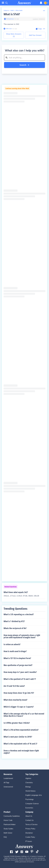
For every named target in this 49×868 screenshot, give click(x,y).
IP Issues (29, 841)
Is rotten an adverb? (12, 644)
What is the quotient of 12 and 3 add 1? (20, 679)
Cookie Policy (30, 837)
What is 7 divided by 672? (14, 621)
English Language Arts (34, 795)
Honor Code (8, 820)
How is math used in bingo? (15, 651)
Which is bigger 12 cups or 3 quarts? (19, 707)
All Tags (6, 783)
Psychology (29, 799)
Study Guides (8, 829)
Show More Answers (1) (14, 35)
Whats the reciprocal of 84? (15, 628)
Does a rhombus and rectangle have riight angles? (21, 752)
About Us (29, 816)
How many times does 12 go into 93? (19, 693)
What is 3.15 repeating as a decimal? (19, 614)
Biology (28, 787)
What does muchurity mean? (15, 700)
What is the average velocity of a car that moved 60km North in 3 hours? (24, 715)
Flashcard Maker (10, 824)
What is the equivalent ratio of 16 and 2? (20, 744)
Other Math (19, 10)
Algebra (28, 778)
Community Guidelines (12, 816)
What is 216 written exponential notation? (21, 730)
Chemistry (29, 783)
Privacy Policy (30, 829)
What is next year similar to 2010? (18, 737)
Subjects (6, 10)
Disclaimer (29, 833)
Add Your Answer (35, 35)
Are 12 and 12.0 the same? (14, 686)
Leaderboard (8, 778)
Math (12, 10)
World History (30, 791)
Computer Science (32, 804)
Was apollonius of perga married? (18, 665)
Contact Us (29, 820)
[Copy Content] (39, 29)
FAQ (5, 837)
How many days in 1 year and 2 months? (20, 672)
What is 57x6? (12, 14)
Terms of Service (31, 824)
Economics (29, 808)
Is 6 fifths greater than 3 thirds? (17, 723)
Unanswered (8, 787)
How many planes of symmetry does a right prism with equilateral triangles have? (22, 636)
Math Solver (8, 833)
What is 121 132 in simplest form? (17, 658)
